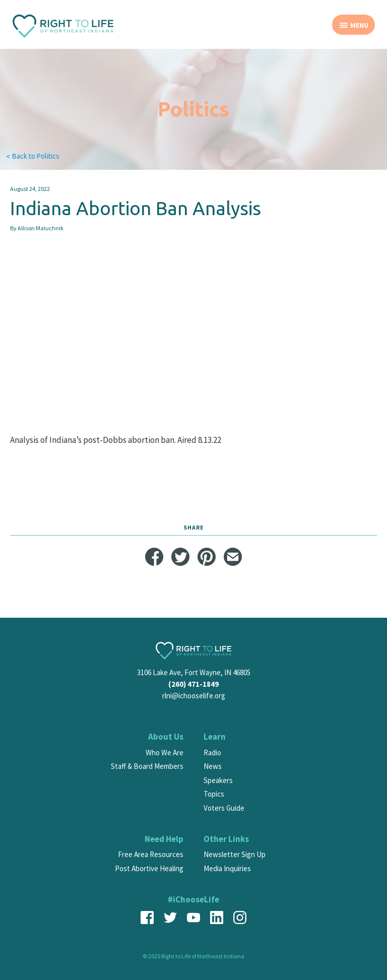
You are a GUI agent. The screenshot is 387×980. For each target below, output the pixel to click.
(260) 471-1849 (193, 684)
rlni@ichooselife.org (194, 696)
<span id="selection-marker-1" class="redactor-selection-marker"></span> (193, 358)
